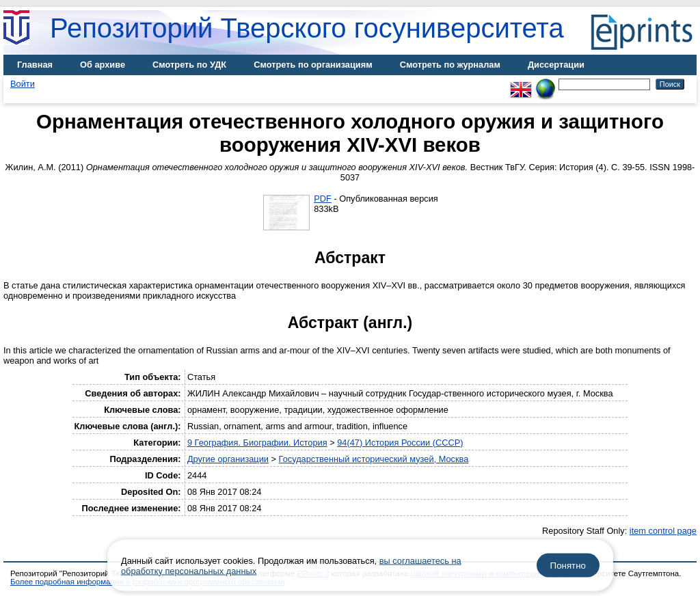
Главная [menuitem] (35, 65)
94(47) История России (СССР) (400, 443)
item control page (663, 531)
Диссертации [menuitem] (556, 65)
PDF (323, 199)
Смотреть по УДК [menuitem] (189, 65)
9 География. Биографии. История (257, 443)
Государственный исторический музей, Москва (374, 459)
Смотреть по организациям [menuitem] (313, 65)
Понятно (568, 566)
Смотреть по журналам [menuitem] (450, 65)
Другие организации (228, 459)
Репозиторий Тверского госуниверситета (307, 28)
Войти (23, 84)
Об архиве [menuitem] (103, 65)
